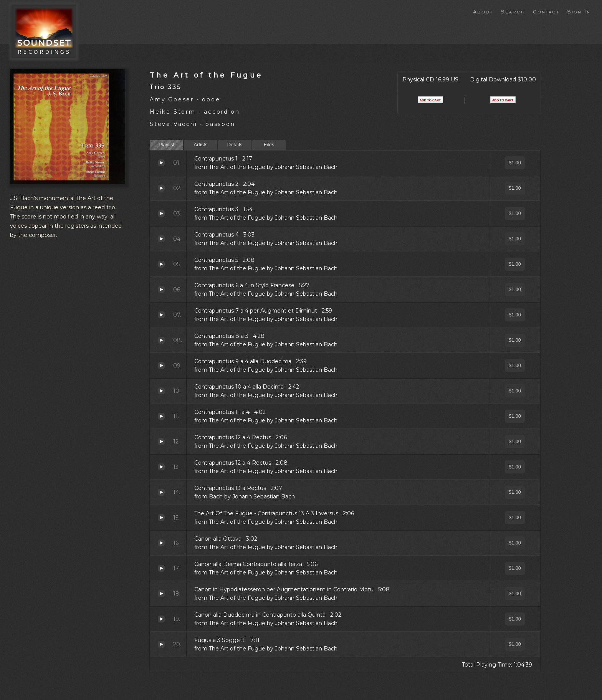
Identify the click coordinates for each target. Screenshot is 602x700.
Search (513, 11)
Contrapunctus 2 (161, 188)
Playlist (166, 145)
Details (235, 145)
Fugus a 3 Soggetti (161, 644)
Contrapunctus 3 (161, 213)
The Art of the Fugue (206, 75)
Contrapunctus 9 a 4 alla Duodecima (161, 366)
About (483, 11)
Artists (200, 145)
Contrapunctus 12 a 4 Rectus (161, 442)
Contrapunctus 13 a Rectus (161, 492)
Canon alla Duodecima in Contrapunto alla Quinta (161, 619)
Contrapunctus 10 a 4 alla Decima (161, 391)
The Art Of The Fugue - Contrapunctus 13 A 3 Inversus (161, 518)
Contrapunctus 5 (161, 264)
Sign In (579, 11)
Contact (546, 11)
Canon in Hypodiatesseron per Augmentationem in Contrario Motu (161, 594)
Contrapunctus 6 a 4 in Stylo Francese (161, 290)
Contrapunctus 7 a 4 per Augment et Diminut (161, 315)
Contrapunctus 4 (161, 239)
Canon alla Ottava (161, 543)
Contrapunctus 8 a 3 (161, 340)
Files (269, 145)
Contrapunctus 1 (161, 163)
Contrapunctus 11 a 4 (161, 416)
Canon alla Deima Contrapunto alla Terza (161, 568)
